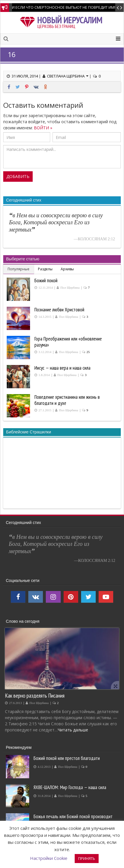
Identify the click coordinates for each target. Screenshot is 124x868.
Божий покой (46, 280)
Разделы (45, 269)
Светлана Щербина (68, 76)
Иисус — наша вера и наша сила (62, 368)
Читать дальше (73, 730)
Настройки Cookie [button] (49, 858)
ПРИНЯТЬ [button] (87, 858)
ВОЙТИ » (43, 128)
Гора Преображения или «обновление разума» (68, 342)
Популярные (19, 269)
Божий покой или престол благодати (67, 758)
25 (88, 352)
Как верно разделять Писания (35, 695)
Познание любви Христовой (59, 310)
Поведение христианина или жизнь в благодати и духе (67, 400)
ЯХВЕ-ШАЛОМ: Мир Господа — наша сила (70, 787)
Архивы (67, 269)
